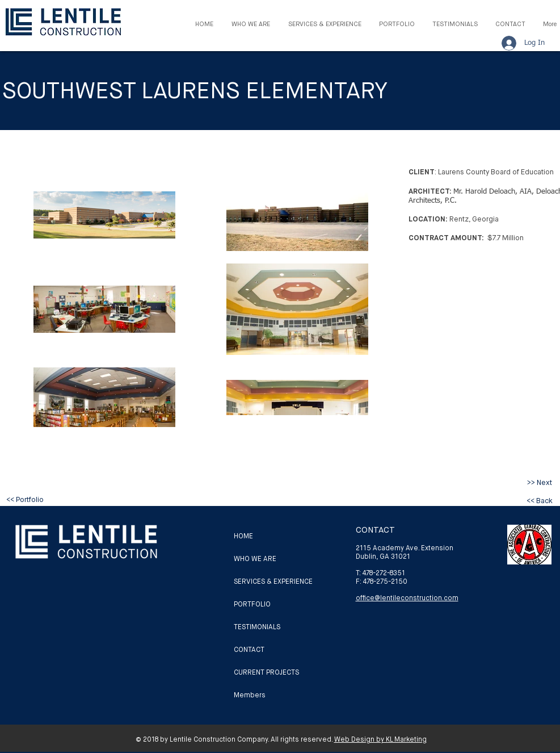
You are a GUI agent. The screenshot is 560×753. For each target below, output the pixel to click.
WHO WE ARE (255, 559)
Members (250, 695)
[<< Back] (540, 501)
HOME (243, 536)
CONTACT (249, 650)
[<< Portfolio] (25, 500)
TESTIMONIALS (257, 627)
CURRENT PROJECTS (266, 672)
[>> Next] (540, 483)
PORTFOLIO (252, 604)
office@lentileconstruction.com (407, 598)
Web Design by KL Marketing (380, 739)
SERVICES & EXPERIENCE (273, 582)
